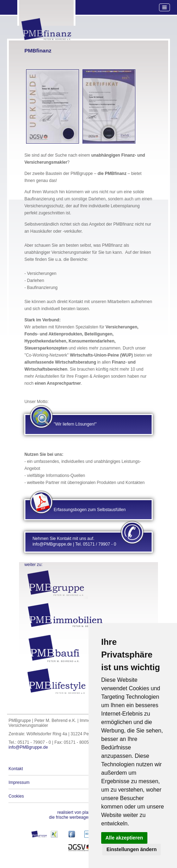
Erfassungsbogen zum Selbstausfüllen (90, 510)
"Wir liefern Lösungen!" (75, 424)
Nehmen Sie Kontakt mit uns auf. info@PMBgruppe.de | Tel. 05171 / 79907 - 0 (74, 541)
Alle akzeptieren (124, 838)
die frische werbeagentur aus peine (82, 815)
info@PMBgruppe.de (28, 747)
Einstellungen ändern (132, 849)
